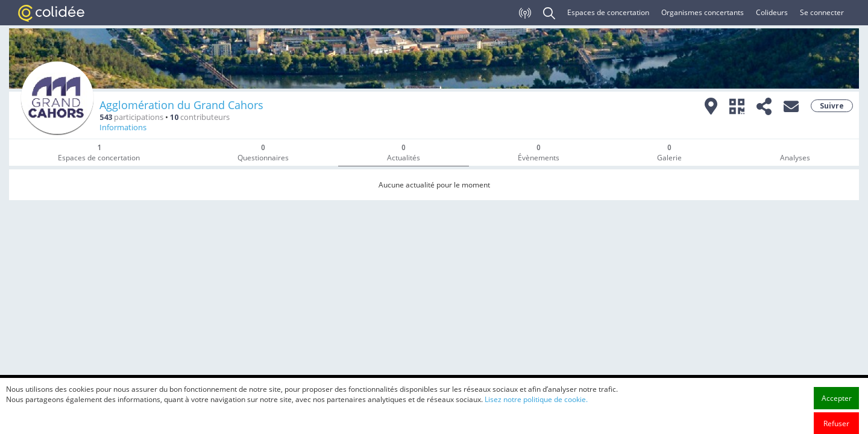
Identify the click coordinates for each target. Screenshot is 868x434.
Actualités (404, 153)
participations (131, 117)
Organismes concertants (703, 12)
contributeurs (200, 117)
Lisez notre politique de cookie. (536, 427)
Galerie (669, 153)
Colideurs (772, 12)
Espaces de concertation (608, 12)
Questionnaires (263, 153)
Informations (123, 127)
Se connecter (822, 12)
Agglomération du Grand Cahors (181, 105)
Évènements (539, 153)
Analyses (795, 158)
